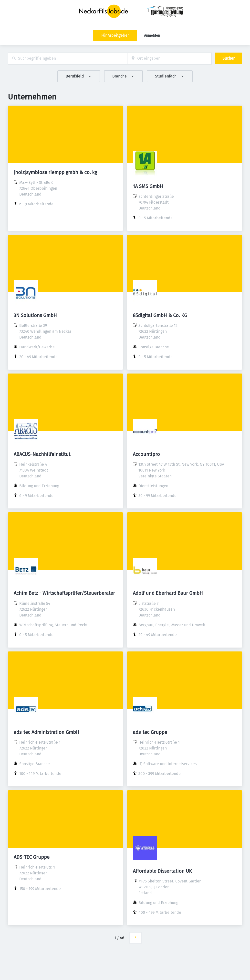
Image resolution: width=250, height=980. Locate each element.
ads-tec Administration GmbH (47, 732)
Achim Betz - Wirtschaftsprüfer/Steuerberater (64, 593)
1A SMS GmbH (148, 186)
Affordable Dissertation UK (162, 871)
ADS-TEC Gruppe (32, 857)
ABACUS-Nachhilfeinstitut (42, 454)
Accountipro (146, 454)
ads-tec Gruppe (150, 732)
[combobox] (68, 59)
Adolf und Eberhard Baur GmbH (168, 593)
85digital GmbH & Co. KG (160, 315)
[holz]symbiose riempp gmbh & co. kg (55, 172)
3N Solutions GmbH (35, 315)
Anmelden (152, 36)
